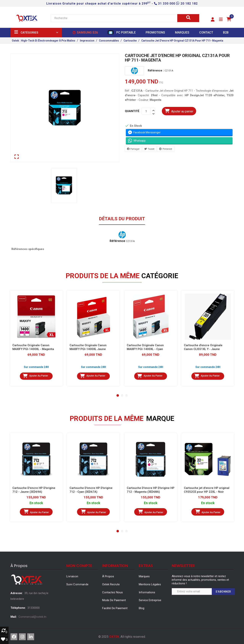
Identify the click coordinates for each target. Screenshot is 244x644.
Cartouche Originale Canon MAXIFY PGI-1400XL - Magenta (33, 347)
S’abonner (223, 592)
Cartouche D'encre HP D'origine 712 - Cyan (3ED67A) (91, 490)
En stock (36, 503)
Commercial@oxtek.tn (32, 617)
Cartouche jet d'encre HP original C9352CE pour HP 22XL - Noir (207, 490)
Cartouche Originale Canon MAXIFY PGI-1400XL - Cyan (145, 347)
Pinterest (167, 149)
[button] (213, 20)
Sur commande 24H (36, 367)
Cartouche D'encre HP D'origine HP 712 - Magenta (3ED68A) (151, 490)
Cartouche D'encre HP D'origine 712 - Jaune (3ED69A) (34, 490)
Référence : (156, 70)
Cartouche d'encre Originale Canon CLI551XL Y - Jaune (203, 347)
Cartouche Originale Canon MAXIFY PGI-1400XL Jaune (88, 347)
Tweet (151, 149)
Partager (135, 149)
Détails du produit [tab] (122, 219)
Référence (117, 241)
